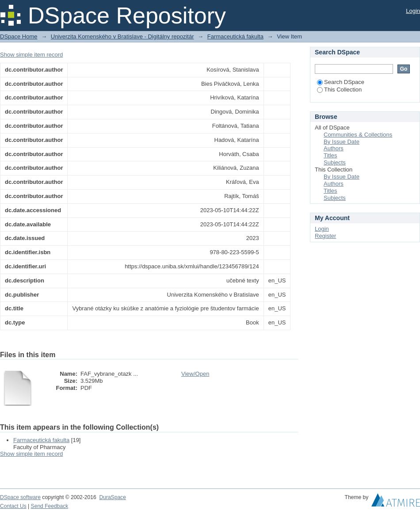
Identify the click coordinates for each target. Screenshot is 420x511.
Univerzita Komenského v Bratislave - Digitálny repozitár (122, 36)
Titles (330, 155)
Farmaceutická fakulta (235, 36)
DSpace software (20, 497)
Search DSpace (341, 82)
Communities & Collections (358, 135)
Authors (334, 148)
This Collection (339, 90)
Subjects (335, 162)
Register (325, 236)
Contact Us (13, 506)
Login (413, 11)
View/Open (195, 374)
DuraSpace (112, 497)
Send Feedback (50, 506)
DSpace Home (19, 36)
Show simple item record (31, 55)
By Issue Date (342, 142)
